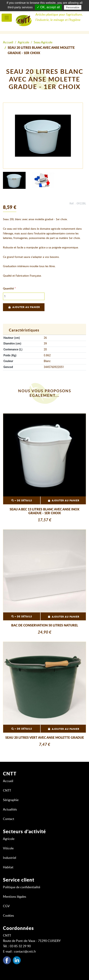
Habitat (8, 867)
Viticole (8, 848)
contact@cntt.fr (25, 952)
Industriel (10, 858)
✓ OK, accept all (48, 7)
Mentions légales (15, 897)
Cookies (8, 916)
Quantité (8, 289)
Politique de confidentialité (22, 887)
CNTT (7, 791)
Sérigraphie (11, 800)
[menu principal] (7, 18)
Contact (9, 819)
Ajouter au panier (24, 307)
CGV (6, 906)
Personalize (73, 7)
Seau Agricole (43, 42)
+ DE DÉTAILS (22, 500)
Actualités (10, 810)
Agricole (23, 42)
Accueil (8, 42)
